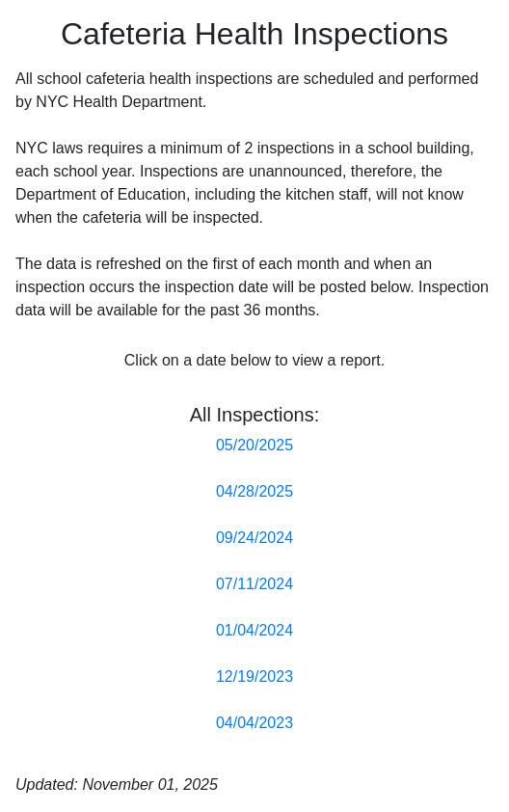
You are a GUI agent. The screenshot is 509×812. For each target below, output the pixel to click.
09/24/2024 (254, 538)
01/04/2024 (254, 630)
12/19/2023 (254, 677)
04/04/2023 (254, 723)
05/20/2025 (254, 445)
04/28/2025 (254, 491)
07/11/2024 (254, 584)
